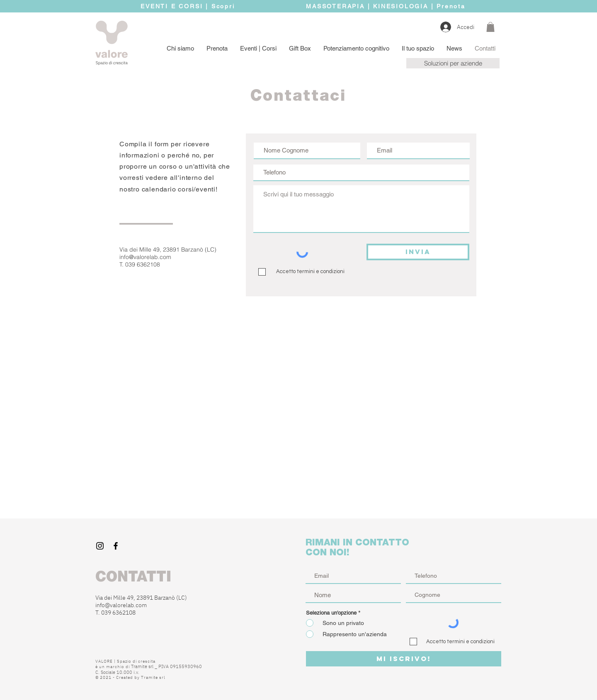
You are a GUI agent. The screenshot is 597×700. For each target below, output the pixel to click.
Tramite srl (153, 677)
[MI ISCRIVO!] (404, 659)
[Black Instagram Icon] (100, 546)
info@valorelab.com (145, 257)
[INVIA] (418, 252)
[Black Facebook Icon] (116, 546)
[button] (490, 27)
